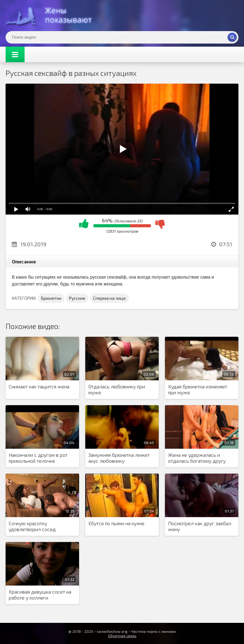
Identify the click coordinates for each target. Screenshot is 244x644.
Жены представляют (52, 16)
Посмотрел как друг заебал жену (200, 526)
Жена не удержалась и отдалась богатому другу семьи (197, 458)
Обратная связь (122, 636)
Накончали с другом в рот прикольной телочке (38, 458)
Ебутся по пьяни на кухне (116, 523)
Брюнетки (51, 298)
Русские (77, 298)
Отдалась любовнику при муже (117, 389)
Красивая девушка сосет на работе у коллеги (40, 595)
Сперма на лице (109, 298)
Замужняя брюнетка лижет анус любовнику (119, 458)
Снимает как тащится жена (39, 386)
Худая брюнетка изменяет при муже (198, 389)
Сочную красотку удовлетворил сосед (32, 526)
